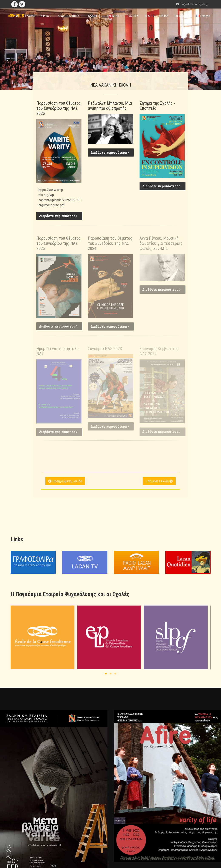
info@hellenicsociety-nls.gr (194, 4)
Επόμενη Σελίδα (159, 481)
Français (203, 16)
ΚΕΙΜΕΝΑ (115, 16)
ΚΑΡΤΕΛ (133, 16)
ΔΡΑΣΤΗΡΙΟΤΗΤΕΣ (70, 16)
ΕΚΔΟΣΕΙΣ (95, 16)
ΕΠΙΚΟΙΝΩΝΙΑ (182, 16)
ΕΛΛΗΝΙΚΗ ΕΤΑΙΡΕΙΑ (38, 16)
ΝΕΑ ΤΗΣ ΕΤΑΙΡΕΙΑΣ (156, 16)
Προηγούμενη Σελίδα (65, 481)
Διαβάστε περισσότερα (58, 216)
